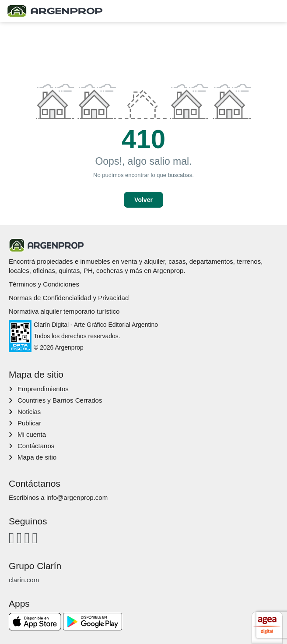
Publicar (29, 423)
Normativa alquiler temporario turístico (64, 311)
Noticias (29, 412)
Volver (143, 200)
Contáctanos (36, 446)
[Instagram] (19, 538)
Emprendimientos (43, 389)
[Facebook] (12, 538)
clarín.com (24, 580)
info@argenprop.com (77, 497)
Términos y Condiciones (44, 284)
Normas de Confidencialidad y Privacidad (69, 298)
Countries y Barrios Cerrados (60, 400)
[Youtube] (27, 538)
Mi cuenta (32, 434)
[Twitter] (35, 538)
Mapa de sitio (37, 457)
